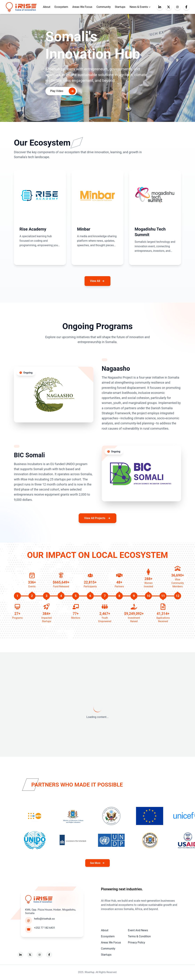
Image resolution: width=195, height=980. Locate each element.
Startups (120, 7)
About (105, 930)
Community (104, 7)
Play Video (63, 91)
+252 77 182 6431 (45, 928)
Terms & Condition (139, 936)
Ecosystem (61, 7)
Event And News (138, 930)
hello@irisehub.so (44, 919)
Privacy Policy (136, 942)
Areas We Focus (82, 7)
